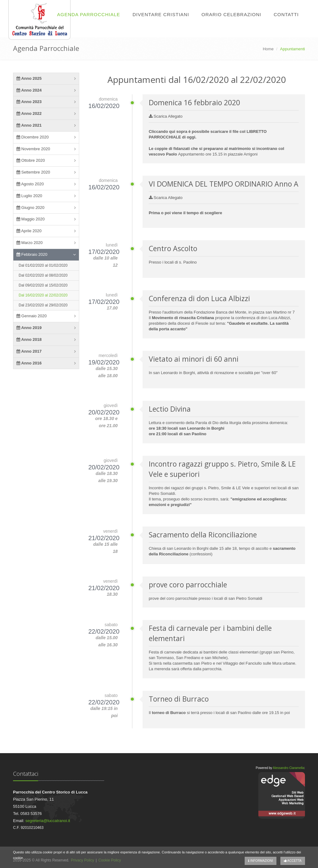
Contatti (286, 14)
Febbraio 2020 (32, 254)
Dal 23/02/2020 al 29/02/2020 (43, 305)
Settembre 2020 (33, 172)
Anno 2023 (29, 102)
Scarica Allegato (166, 116)
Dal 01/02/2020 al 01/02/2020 (43, 265)
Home (268, 49)
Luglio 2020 (29, 196)
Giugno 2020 (30, 208)
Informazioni (261, 861)
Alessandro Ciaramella (289, 768)
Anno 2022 (29, 113)
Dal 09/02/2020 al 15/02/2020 (43, 285)
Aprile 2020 (29, 231)
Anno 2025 (29, 78)
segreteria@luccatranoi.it (48, 821)
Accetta (293, 861)
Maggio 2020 (31, 219)
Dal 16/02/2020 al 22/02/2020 (43, 295)
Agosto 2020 (30, 184)
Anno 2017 (29, 351)
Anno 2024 (29, 90)
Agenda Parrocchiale (89, 14)
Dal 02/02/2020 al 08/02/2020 (43, 275)
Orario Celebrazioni (231, 14)
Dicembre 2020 (33, 137)
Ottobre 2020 (31, 160)
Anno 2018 (29, 339)
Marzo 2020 (30, 243)
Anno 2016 (29, 363)
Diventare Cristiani (161, 14)
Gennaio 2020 (32, 316)
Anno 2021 (29, 125)
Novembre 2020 (33, 149)
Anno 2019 (29, 328)
